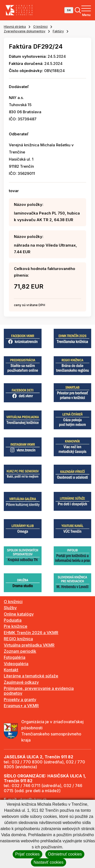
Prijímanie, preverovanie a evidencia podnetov (39, 691)
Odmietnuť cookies (65, 854)
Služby (10, 608)
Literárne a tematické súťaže (31, 676)
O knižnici (40, 27)
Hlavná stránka (15, 27)
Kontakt (11, 670)
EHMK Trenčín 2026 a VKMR (31, 633)
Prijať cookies (27, 854)
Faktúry (58, 31)
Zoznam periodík (20, 651)
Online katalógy (19, 614)
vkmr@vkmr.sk (33, 800)
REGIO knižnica (18, 639)
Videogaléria (16, 664)
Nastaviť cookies (48, 862)
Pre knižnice (16, 626)
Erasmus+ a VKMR (21, 706)
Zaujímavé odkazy (21, 682)
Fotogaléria (15, 657)
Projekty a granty (20, 700)
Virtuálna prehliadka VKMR (29, 645)
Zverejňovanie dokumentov (25, 31)
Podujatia (13, 620)
